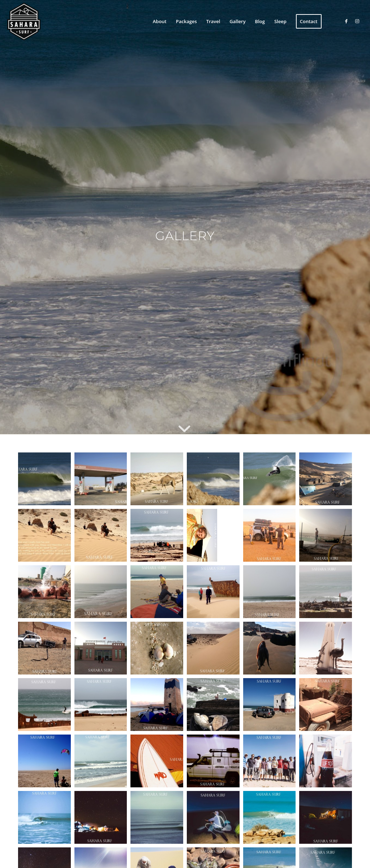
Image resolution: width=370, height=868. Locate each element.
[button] (44, 479)
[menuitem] (160, 21)
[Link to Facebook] (347, 21)
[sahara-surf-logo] (24, 21)
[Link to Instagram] (357, 21)
